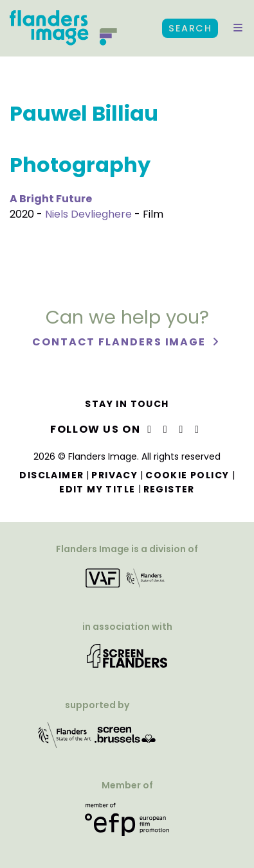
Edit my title (97, 489)
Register (169, 489)
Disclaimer (51, 475)
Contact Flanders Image (121, 342)
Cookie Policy (187, 475)
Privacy (114, 475)
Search (190, 28)
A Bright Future (51, 199)
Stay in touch (127, 404)
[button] (238, 28)
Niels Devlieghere (88, 214)
